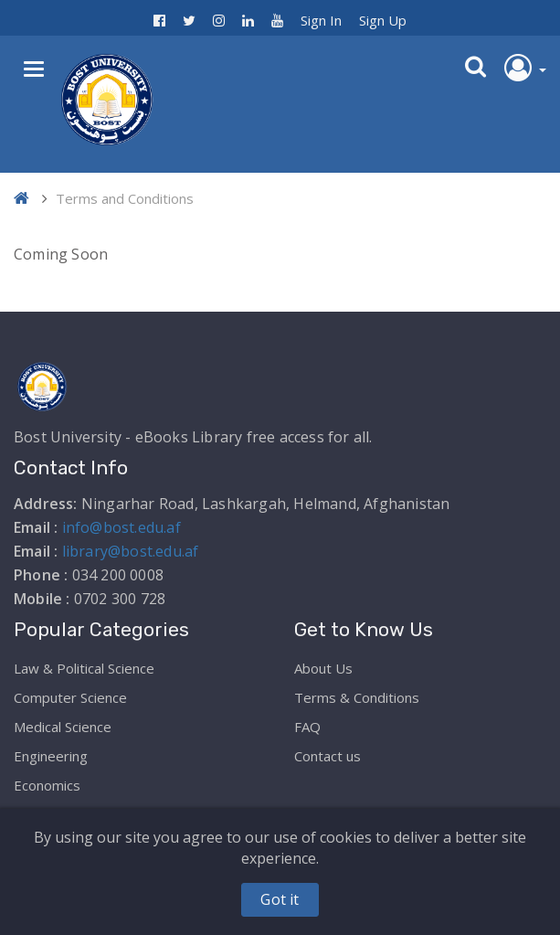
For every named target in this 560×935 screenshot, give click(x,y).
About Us (323, 668)
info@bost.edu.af (122, 527)
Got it (280, 899)
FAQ (307, 727)
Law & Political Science (84, 668)
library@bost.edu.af (131, 551)
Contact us (328, 756)
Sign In (321, 20)
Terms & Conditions (357, 697)
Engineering (51, 756)
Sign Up (383, 20)
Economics (47, 785)
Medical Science (63, 727)
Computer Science (70, 697)
